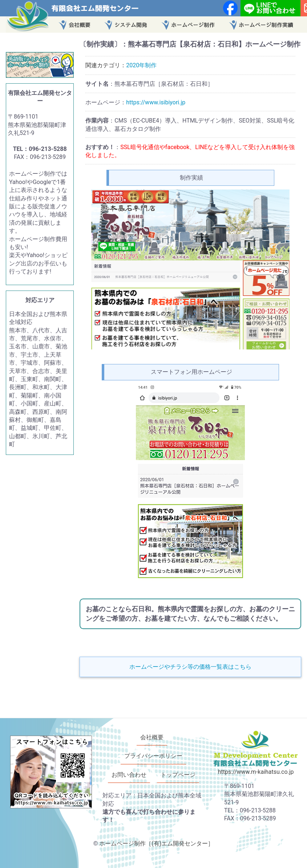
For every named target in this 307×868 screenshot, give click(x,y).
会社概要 (152, 737)
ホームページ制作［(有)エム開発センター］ (156, 843)
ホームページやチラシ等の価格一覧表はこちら (190, 667)
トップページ (178, 775)
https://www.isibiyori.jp (156, 102)
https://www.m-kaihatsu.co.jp (256, 772)
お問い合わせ (129, 775)
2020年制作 (141, 65)
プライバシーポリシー (153, 756)
